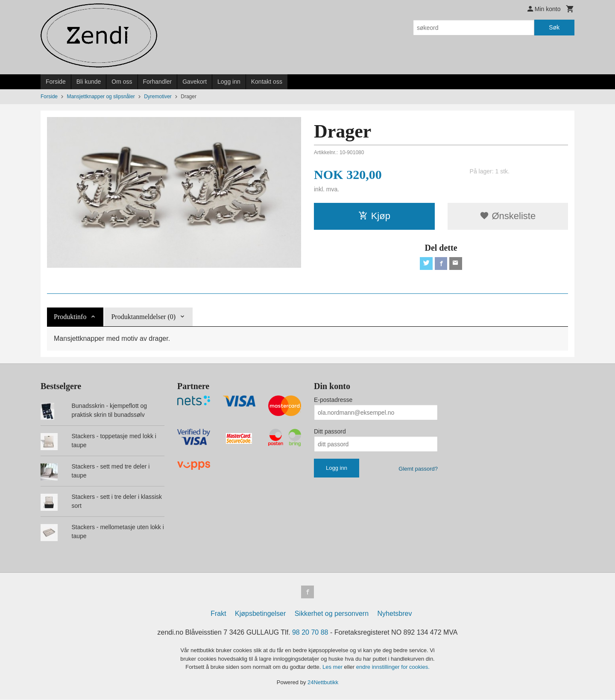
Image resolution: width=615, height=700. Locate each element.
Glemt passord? (418, 469)
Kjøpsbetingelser (260, 614)
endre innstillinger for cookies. (393, 668)
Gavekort (195, 82)
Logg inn (229, 82)
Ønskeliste (508, 216)
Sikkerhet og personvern (332, 614)
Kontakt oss (267, 82)
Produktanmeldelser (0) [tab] (143, 317)
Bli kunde (89, 82)
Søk (554, 27)
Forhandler (158, 82)
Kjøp (374, 216)
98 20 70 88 (310, 633)
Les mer (333, 668)
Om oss (122, 82)
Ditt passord (330, 431)
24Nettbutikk (323, 683)
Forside (56, 82)
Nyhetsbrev (395, 614)
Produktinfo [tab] (70, 317)
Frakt (218, 614)
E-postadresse (333, 400)
